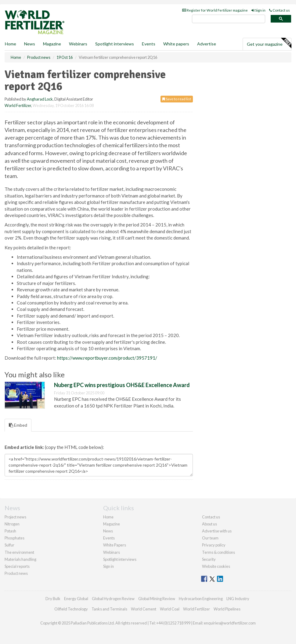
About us (209, 524)
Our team (210, 538)
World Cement (144, 609)
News (108, 531)
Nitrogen (12, 524)
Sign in (258, 10)
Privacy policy (214, 545)
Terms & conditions (218, 552)
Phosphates (14, 538)
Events (149, 44)
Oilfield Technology (71, 609)
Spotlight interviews (115, 44)
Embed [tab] (18, 425)
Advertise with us (217, 531)
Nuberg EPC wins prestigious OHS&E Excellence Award (122, 385)
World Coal (170, 609)
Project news (15, 517)
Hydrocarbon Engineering (201, 599)
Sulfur (9, 545)
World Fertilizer (18, 105)
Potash (10, 531)
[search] (229, 19)
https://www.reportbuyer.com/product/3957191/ (107, 358)
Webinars (78, 44)
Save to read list (177, 99)
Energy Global (76, 599)
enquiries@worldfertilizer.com (230, 623)
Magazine (52, 44)
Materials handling (20, 559)
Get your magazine (269, 43)
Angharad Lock (40, 99)
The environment (19, 552)
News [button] (30, 44)
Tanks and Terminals (109, 609)
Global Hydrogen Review (113, 599)
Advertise (207, 44)
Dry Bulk (53, 599)
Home (11, 44)
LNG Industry (238, 599)
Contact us (280, 10)
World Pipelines (227, 609)
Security (209, 559)
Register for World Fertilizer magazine (215, 10)
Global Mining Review (157, 599)
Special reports (17, 566)
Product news (16, 573)
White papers (176, 44)
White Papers (115, 545)
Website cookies (216, 566)
